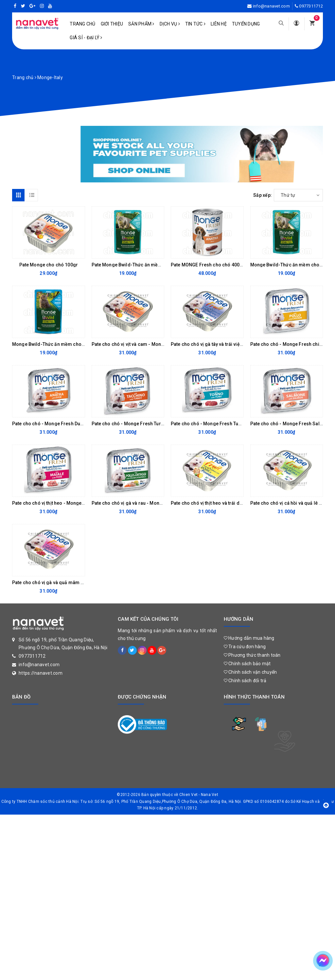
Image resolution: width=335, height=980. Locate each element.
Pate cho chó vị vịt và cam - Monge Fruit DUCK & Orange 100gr (159, 344)
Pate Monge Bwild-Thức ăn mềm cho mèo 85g (142, 265)
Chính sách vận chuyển (250, 672)
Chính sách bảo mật (247, 664)
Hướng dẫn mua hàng (249, 638)
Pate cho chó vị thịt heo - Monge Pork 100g (59, 503)
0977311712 (311, 6)
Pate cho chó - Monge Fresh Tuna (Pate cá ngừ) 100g (228, 424)
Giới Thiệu (112, 24)
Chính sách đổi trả (245, 681)
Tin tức (195, 24)
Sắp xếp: (263, 195)
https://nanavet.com (41, 673)
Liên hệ (219, 24)
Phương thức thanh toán (252, 655)
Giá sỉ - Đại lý (86, 38)
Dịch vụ (170, 24)
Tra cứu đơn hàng (245, 647)
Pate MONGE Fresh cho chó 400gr (208, 265)
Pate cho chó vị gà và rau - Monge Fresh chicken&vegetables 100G (164, 503)
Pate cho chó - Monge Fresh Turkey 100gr (137, 424)
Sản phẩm (141, 24)
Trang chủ (82, 24)
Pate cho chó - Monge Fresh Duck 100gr (56, 424)
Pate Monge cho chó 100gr (49, 265)
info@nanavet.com (271, 6)
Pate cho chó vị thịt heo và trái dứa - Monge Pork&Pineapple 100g (242, 503)
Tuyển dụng (246, 24)
